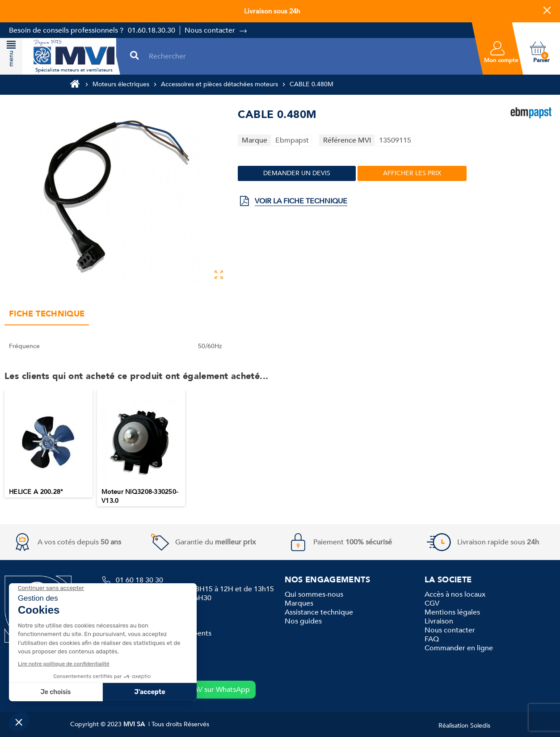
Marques (299, 603)
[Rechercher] (308, 56)
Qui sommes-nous (314, 594)
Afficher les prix (412, 173)
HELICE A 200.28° (36, 492)
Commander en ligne (459, 648)
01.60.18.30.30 (152, 30)
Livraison (439, 621)
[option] (48, 444)
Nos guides (303, 621)
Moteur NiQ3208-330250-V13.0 (140, 496)
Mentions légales (452, 612)
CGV (432, 603)
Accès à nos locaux (455, 594)
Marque (255, 140)
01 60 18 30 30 (139, 580)
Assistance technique (319, 612)
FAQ (432, 639)
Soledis (480, 726)
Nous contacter (210, 30)
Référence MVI (347, 140)
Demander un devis (297, 173)
